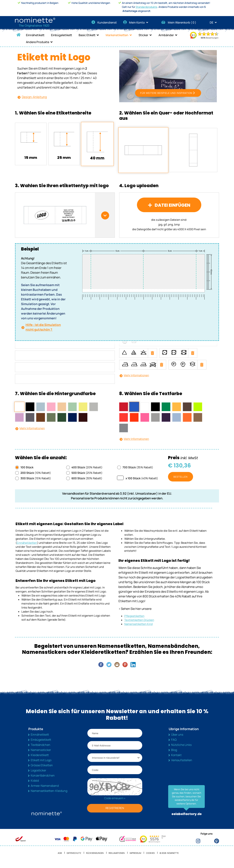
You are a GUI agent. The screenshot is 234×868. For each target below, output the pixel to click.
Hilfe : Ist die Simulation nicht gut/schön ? (43, 332)
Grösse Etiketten (42, 770)
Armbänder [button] (166, 35)
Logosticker (38, 775)
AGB (60, 858)
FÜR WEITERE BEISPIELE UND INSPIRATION (166, 98)
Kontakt (176, 760)
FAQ (174, 745)
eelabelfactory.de (187, 819)
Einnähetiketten (27, 548)
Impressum (135, 858)
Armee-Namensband (45, 791)
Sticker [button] (143, 35)
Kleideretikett (40, 760)
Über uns (177, 739)
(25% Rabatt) (87, 478)
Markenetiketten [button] (117, 35)
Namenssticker (41, 755)
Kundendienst (104, 22)
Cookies (150, 858)
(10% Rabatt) (36, 478)
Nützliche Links (181, 750)
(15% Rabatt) (36, 483)
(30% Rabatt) (87, 483)
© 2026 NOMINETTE (169, 858)
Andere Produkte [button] (38, 42)
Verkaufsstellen (182, 765)
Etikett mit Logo (41, 765)
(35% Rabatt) (138, 472)
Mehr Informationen (136, 380)
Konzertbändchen (43, 780)
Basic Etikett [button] (87, 35)
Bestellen (181, 482)
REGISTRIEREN (115, 813)
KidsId (35, 785)
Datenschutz (74, 858)
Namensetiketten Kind (138, 629)
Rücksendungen (95, 858)
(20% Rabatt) (87, 472)
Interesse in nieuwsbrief (106, 763)
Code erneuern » (115, 803)
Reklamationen (117, 858)
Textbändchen (40, 750)
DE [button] (214, 22)
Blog (174, 755)
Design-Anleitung (34, 97)
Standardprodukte (146, 7)
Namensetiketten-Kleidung (49, 796)
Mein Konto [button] (137, 22)
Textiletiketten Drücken (139, 625)
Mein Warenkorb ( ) (179, 22)
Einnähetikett (35, 35)
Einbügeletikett (62, 35)
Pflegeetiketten (134, 621)
